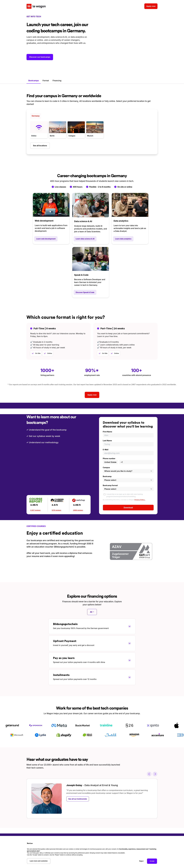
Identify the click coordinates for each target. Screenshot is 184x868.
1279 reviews (56, 510)
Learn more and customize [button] (39, 861)
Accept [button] (152, 861)
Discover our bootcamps (40, 57)
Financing (57, 80)
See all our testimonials (78, 799)
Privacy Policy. (140, 499)
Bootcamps (34, 80)
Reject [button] (141, 861)
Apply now (151, 5)
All (91, 612)
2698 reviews (78, 510)
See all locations (40, 145)
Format (46, 80)
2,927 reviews (35, 510)
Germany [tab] (36, 116)
